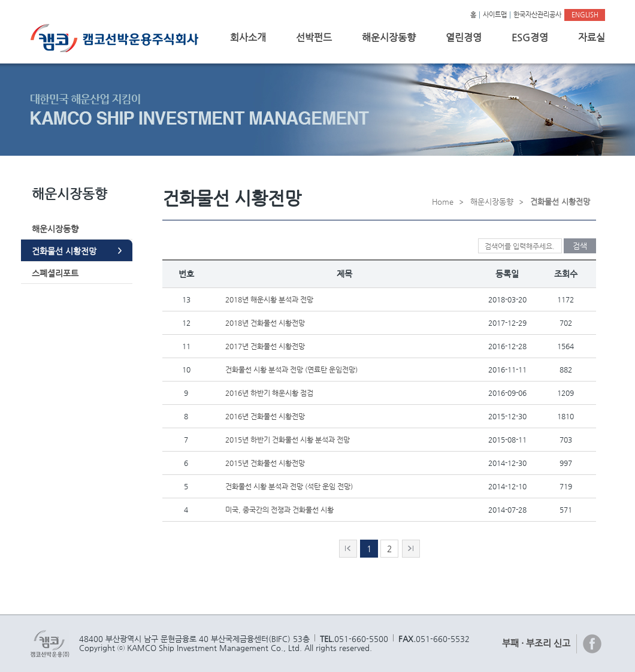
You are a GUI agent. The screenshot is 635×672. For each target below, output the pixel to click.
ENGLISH (585, 15)
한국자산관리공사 (537, 15)
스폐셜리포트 (55, 273)
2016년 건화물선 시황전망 (265, 416)
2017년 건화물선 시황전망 (265, 346)
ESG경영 (530, 37)
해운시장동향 (389, 37)
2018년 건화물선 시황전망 (265, 323)
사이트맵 (495, 15)
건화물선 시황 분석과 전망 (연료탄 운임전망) (291, 370)
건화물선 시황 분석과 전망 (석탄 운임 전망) (289, 486)
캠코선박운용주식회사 (119, 38)
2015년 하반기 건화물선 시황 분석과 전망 (288, 440)
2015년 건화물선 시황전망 (265, 463)
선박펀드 (314, 37)
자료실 (592, 37)
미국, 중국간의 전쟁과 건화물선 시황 (279, 510)
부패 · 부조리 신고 (536, 643)
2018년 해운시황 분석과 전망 (269, 299)
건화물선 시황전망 (64, 251)
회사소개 (248, 37)
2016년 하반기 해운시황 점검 (269, 393)
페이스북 (592, 644)
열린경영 (464, 37)
